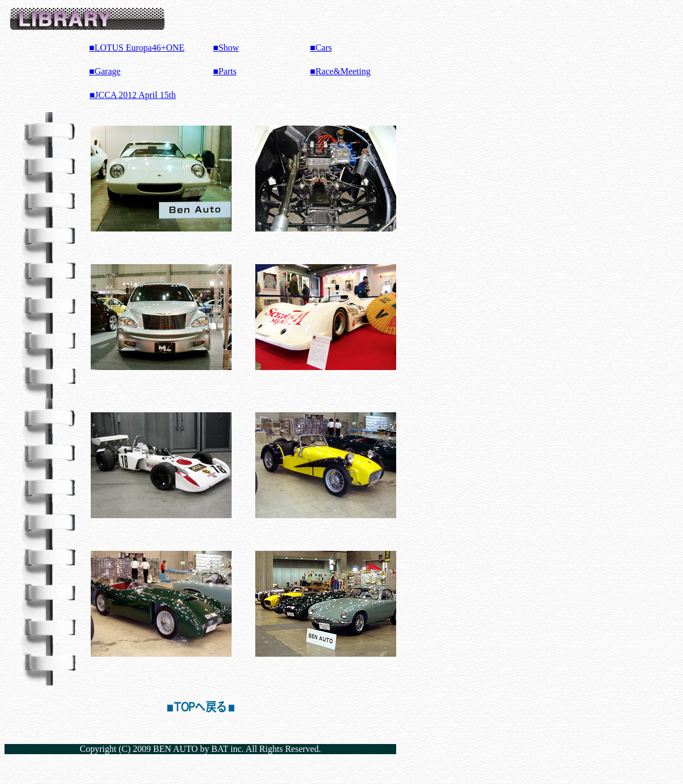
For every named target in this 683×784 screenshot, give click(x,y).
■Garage (105, 71)
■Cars (321, 48)
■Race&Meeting (340, 71)
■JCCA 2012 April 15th (133, 95)
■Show (226, 48)
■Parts (225, 71)
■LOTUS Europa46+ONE (137, 48)
